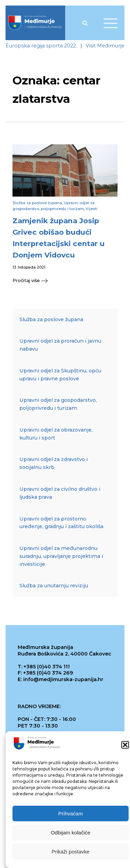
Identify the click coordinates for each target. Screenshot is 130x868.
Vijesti (92, 209)
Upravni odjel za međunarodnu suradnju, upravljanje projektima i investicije (61, 556)
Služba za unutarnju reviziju (54, 586)
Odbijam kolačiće (70, 833)
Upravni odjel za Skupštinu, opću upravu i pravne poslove (60, 375)
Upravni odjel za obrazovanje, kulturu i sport (56, 434)
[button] (125, 745)
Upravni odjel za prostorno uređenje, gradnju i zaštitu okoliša (61, 523)
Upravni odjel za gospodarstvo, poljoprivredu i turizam (58, 404)
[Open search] (85, 23)
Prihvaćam (71, 813)
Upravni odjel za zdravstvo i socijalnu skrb (54, 463)
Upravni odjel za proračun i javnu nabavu (60, 345)
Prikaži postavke (71, 852)
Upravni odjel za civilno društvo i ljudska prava (60, 493)
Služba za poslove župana (37, 203)
